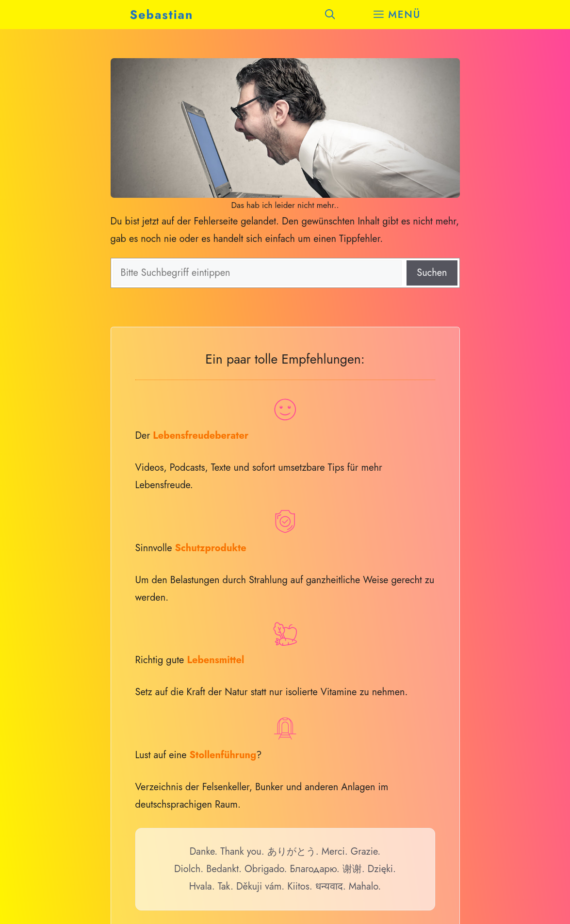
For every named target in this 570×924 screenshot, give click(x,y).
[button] (330, 15)
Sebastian (162, 15)
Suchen (432, 273)
